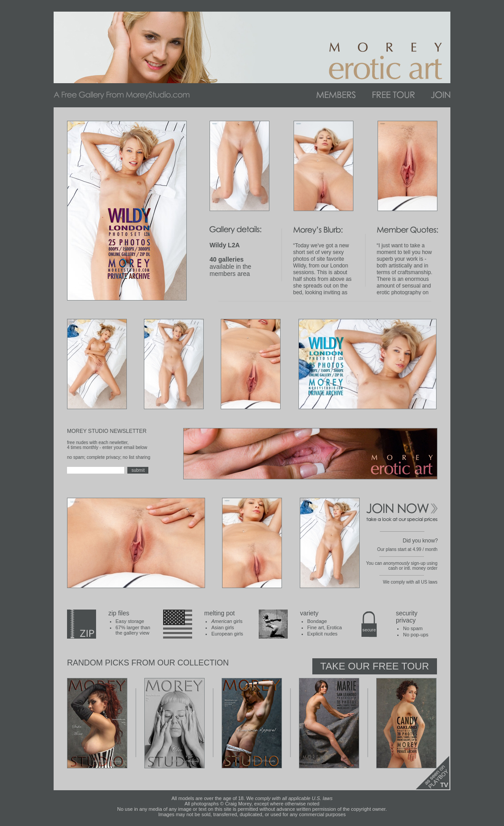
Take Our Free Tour (375, 666)
